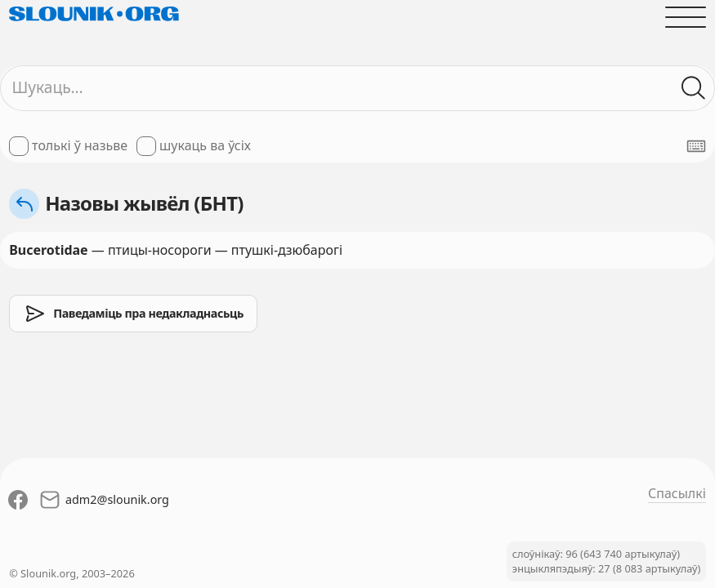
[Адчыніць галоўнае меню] (686, 17)
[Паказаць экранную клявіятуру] (696, 146)
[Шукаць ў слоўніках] (694, 88)
